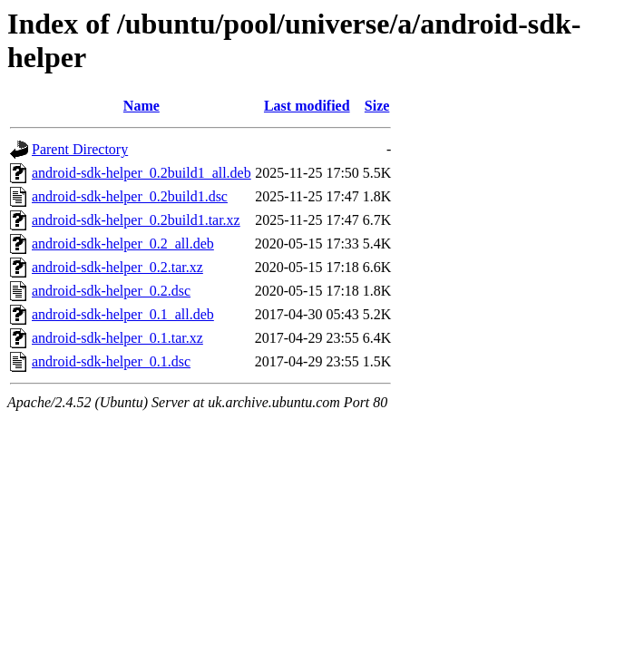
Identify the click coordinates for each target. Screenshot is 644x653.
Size (377, 106)
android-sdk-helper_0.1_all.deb (123, 314)
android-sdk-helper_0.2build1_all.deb (141, 173)
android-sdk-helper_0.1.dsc (111, 361)
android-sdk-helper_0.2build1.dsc (130, 196)
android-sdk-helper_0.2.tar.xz (117, 267)
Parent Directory (80, 149)
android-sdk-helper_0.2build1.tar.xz (136, 220)
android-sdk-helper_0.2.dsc (111, 291)
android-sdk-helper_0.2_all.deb (123, 244)
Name (141, 106)
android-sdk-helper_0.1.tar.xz (117, 338)
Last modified (307, 106)
